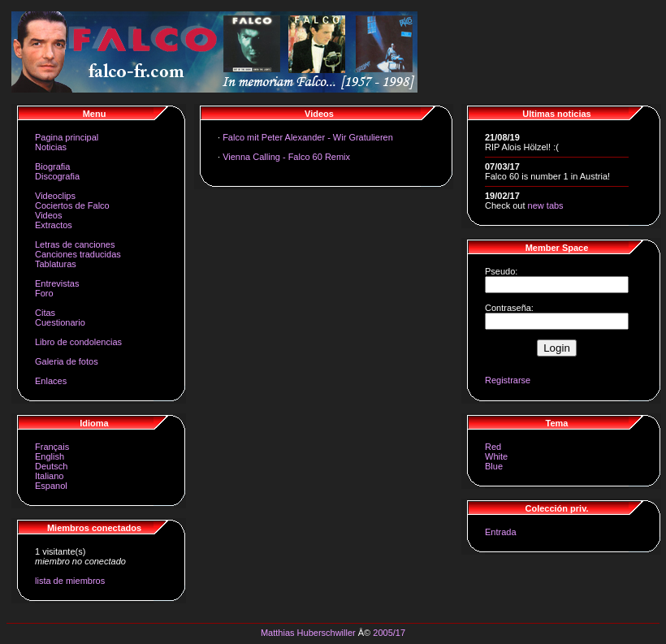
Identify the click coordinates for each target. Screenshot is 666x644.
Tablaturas (56, 264)
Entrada (501, 532)
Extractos (54, 225)
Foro (44, 293)
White (496, 456)
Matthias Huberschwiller (308, 633)
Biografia (52, 166)
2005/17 (389, 633)
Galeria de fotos (67, 361)
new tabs (546, 205)
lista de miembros (70, 581)
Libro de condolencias (78, 342)
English (50, 456)
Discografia (57, 176)
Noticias (51, 147)
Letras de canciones (75, 244)
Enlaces (51, 381)
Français (52, 447)
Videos (48, 215)
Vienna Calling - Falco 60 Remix (286, 157)
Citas (45, 313)
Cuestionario (60, 322)
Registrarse (508, 380)
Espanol (51, 486)
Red (493, 447)
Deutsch (51, 466)
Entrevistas (57, 283)
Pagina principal (67, 137)
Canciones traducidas (78, 254)
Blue (494, 466)
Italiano (49, 476)
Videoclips (55, 196)
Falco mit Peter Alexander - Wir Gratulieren (308, 137)
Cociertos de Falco (72, 205)
